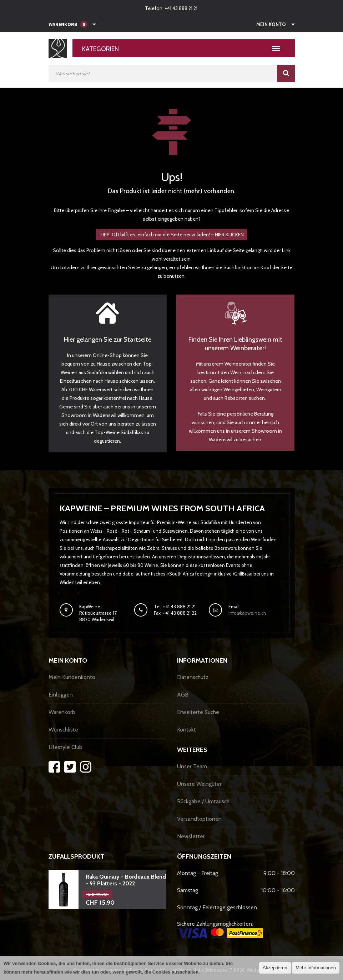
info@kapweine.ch (247, 613)
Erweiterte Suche (198, 712)
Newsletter (191, 836)
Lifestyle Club (65, 747)
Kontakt (186, 730)
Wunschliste (63, 730)
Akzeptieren (275, 968)
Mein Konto (271, 24)
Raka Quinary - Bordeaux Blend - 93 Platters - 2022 (126, 880)
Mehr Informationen (316, 968)
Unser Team (192, 766)
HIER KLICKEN (229, 235)
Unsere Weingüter (199, 784)
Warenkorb (62, 712)
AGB (183, 695)
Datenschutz (193, 677)
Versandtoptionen (199, 819)
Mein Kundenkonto (72, 677)
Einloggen (61, 695)
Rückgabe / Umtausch (203, 801)
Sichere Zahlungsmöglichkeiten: (220, 929)
